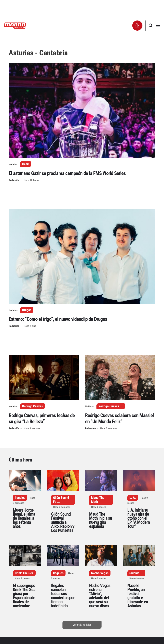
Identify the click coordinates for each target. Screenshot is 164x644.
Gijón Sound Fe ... (61, 500)
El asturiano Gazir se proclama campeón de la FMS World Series (67, 173)
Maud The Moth (98, 500)
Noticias (13, 164)
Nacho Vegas (100, 573)
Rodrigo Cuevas (32, 406)
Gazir (26, 164)
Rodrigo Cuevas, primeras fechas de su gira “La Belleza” (42, 418)
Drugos (27, 310)
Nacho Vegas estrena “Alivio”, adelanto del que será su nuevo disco (100, 596)
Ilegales (20, 498)
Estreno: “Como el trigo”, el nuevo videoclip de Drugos (58, 319)
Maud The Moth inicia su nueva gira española (101, 520)
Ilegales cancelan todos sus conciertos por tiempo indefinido (63, 596)
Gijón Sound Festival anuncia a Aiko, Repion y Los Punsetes (63, 522)
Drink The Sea (24, 573)
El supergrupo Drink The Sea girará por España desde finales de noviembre (24, 596)
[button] (137, 26)
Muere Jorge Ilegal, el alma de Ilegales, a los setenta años (24, 518)
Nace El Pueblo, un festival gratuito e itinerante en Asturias (138, 596)
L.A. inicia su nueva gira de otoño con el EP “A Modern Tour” (139, 518)
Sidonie (134, 573)
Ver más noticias (82, 625)
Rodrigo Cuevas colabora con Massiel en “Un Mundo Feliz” (119, 418)
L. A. (133, 498)
